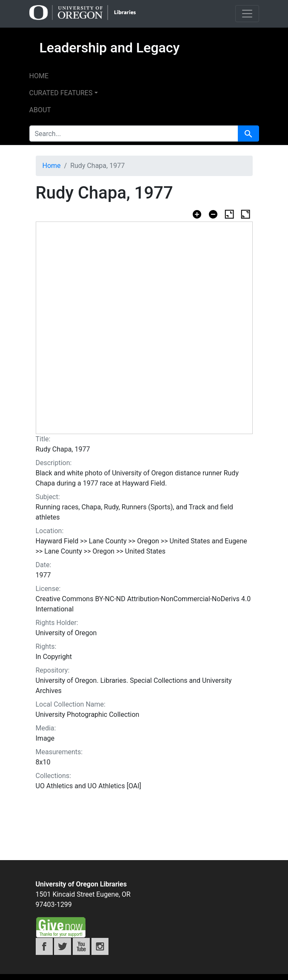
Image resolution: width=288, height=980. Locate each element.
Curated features (61, 93)
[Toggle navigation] (247, 14)
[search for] (134, 134)
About (40, 110)
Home (39, 76)
